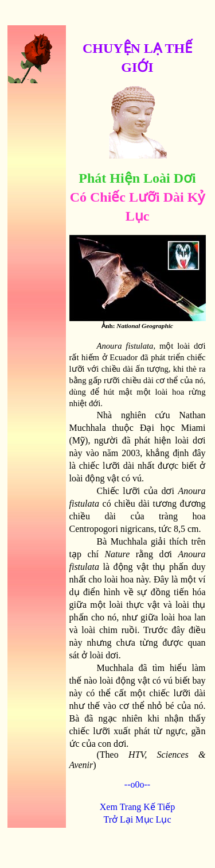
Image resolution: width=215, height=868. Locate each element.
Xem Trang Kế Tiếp (137, 807)
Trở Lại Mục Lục (138, 819)
